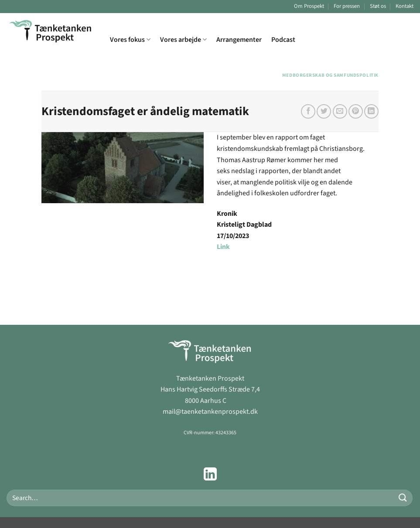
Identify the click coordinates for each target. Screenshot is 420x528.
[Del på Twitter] (324, 111)
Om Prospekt (309, 6)
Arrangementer (239, 40)
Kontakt (405, 6)
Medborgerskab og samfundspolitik (330, 75)
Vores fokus (130, 40)
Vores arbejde (183, 40)
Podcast (283, 40)
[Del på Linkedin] (371, 111)
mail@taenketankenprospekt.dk (210, 412)
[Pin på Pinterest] (356, 111)
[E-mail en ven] (340, 111)
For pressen (347, 6)
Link (223, 247)
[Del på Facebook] (308, 111)
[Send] (403, 498)
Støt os (378, 6)
